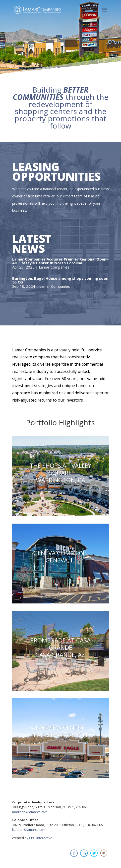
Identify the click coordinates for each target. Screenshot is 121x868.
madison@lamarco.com (30, 812)
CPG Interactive (41, 838)
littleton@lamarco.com (29, 830)
